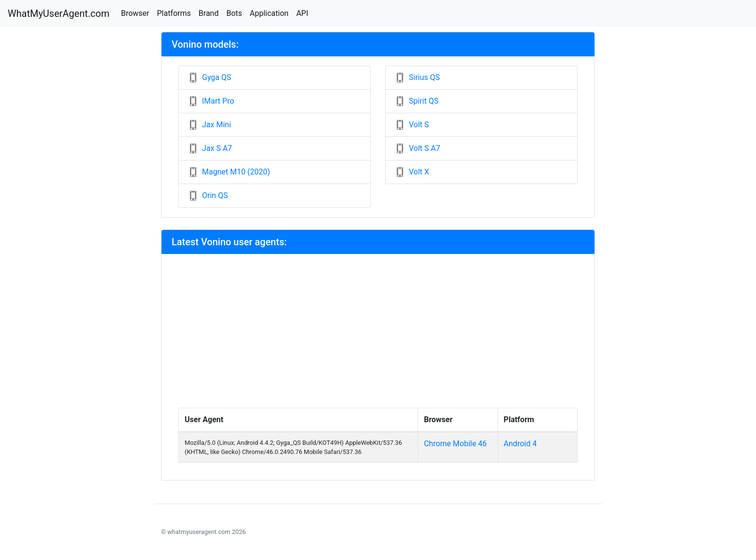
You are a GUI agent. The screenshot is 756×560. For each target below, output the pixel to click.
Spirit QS (424, 101)
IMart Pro (218, 101)
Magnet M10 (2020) (236, 172)
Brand (209, 13)
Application (269, 13)
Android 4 (520, 444)
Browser (135, 13)
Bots (234, 13)
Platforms (174, 13)
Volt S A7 (425, 148)
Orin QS (215, 195)
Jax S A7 (217, 148)
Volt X (419, 172)
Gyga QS (217, 77)
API (302, 13)
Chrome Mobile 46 (455, 444)
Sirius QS (424, 77)
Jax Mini (216, 125)
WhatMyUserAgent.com (59, 13)
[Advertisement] (378, 335)
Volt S (419, 125)
